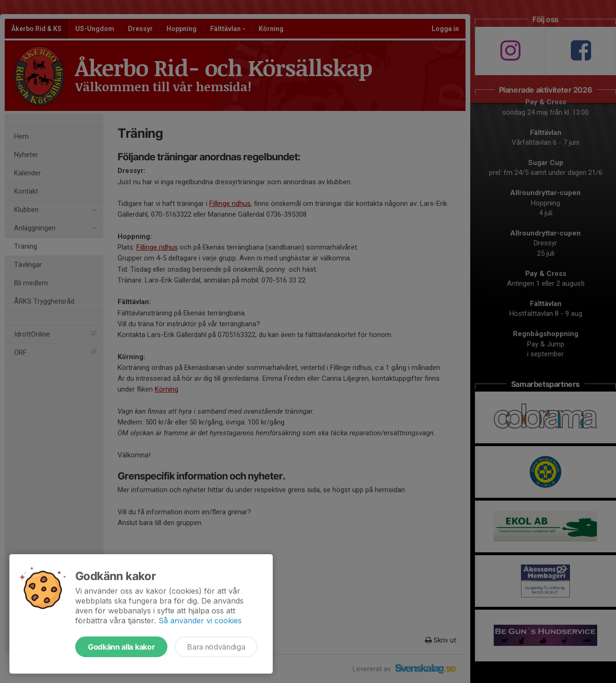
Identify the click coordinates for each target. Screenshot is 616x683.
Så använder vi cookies (200, 620)
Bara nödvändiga (216, 647)
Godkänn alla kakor (121, 647)
